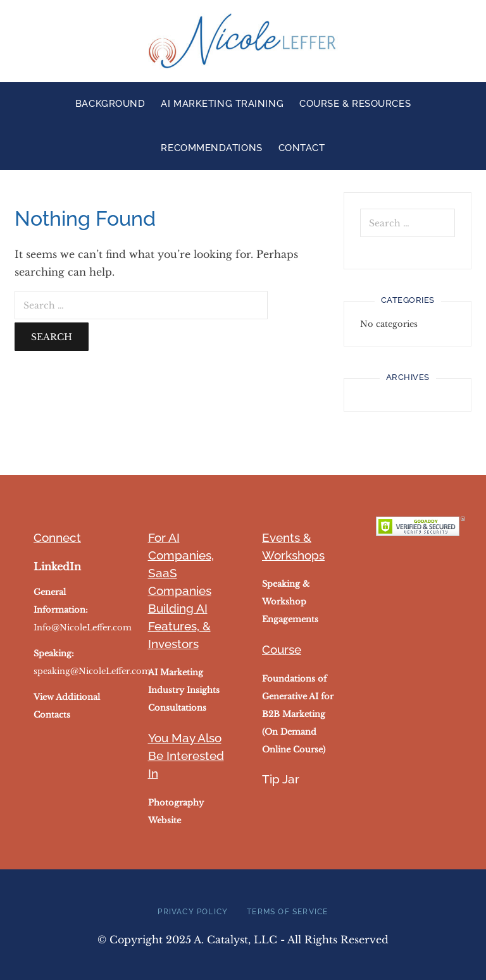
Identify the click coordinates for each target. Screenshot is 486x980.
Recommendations (211, 148)
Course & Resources (355, 104)
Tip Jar (281, 779)
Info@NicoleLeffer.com (83, 628)
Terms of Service (287, 912)
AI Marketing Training (222, 104)
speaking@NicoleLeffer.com (92, 671)
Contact (302, 148)
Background (110, 104)
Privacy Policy (193, 912)
